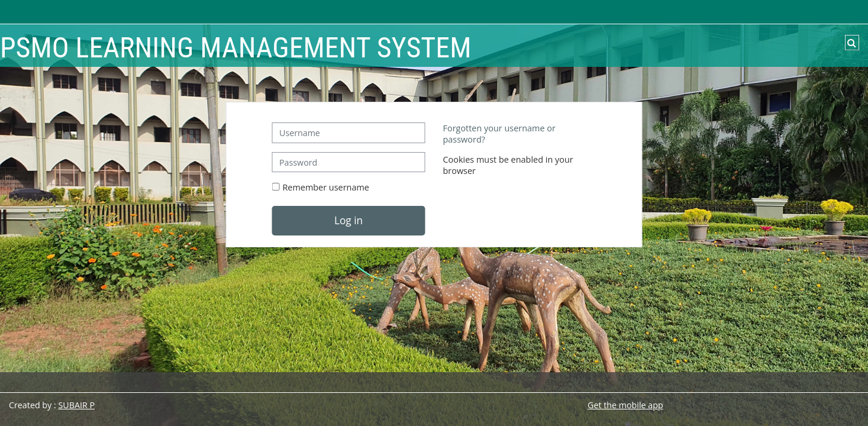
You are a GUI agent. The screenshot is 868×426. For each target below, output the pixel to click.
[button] (852, 43)
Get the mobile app (625, 405)
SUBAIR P (76, 405)
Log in (349, 220)
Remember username (326, 187)
